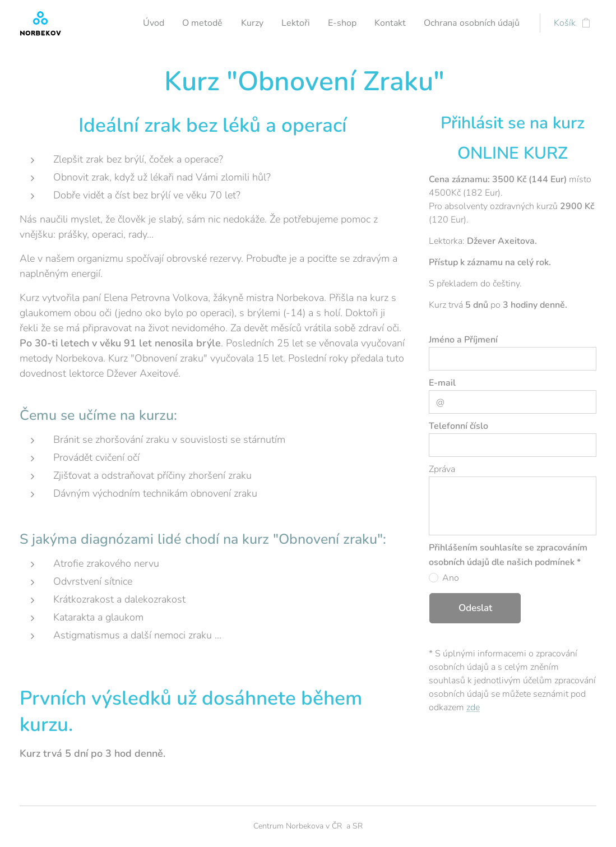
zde (473, 707)
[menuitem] (212, 23)
